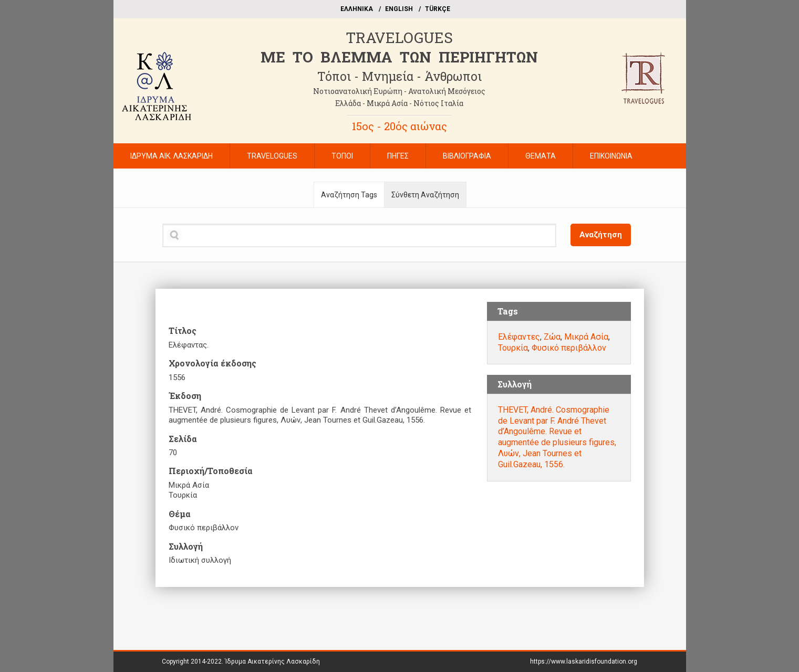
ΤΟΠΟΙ (342, 156)
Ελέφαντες (519, 337)
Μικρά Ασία (586, 337)
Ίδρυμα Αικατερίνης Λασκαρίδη (272, 661)
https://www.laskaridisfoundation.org (584, 661)
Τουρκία (513, 348)
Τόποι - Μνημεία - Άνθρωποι (400, 76)
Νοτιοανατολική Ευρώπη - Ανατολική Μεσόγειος (399, 91)
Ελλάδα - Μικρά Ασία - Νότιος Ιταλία (399, 103)
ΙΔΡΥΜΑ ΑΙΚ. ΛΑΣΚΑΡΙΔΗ (172, 156)
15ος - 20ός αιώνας (400, 126)
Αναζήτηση (601, 235)
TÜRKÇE (438, 9)
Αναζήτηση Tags (349, 195)
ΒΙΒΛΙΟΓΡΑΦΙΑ (467, 156)
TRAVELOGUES (399, 38)
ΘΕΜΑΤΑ (541, 156)
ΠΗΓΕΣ (398, 156)
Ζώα (552, 337)
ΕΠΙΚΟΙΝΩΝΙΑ (611, 156)
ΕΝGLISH (399, 9)
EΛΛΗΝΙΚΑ (357, 9)
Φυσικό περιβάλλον (569, 348)
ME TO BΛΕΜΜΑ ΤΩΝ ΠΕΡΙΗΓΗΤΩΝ (399, 57)
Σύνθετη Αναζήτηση (425, 195)
